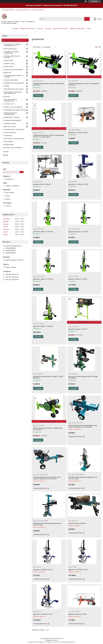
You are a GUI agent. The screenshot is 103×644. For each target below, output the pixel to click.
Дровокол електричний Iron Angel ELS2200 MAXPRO (48, 377)
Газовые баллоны (10, 132)
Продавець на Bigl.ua (51, 640)
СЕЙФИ (7, 86)
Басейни (7, 97)
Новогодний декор (10, 49)
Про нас (40, 28)
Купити (39, 96)
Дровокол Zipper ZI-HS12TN (78, 232)
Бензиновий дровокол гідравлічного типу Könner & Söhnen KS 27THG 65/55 (83, 426)
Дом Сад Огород (10, 126)
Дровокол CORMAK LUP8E (78, 184)
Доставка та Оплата (60, 28)
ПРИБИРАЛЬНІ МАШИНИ (12, 120)
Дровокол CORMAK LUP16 (78, 570)
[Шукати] (87, 19)
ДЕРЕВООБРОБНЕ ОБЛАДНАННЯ (11, 114)
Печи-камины (9, 142)
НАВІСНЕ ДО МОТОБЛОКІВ (13, 70)
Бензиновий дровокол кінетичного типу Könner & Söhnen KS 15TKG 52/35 (47, 478)
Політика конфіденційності (68, 642)
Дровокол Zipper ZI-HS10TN (43, 232)
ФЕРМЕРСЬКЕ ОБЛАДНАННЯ (14, 83)
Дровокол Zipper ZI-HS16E (78, 279)
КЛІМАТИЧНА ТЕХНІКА (12, 117)
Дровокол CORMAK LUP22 (43, 614)
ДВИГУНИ (8, 73)
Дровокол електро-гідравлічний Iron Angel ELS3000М (83, 377)
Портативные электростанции (14, 139)
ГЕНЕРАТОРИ (9, 67)
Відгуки (6, 155)
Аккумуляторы (9, 145)
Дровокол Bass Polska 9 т (78, 523)
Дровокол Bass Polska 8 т (42, 184)
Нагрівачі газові (9, 64)
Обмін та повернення (77, 28)
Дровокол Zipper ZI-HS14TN (43, 279)
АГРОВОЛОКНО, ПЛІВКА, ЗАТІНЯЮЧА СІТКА (13, 45)
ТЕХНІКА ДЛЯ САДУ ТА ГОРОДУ (12, 57)
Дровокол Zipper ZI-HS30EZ (43, 326)
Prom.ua (61, 638)
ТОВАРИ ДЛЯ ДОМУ (11, 80)
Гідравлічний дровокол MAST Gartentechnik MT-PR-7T (84, 84)
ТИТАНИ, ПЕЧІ (9, 104)
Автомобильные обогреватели (14, 129)
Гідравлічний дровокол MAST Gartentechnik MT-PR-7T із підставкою (48, 136)
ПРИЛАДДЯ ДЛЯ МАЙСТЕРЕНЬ (15, 110)
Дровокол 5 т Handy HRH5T (78, 133)
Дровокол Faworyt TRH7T (78, 614)
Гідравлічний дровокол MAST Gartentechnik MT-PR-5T (48, 84)
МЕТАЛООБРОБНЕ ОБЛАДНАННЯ (11, 100)
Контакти (48, 28)
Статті (89, 28)
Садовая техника (10, 123)
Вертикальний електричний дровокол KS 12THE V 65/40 (83, 478)
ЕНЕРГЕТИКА (9, 61)
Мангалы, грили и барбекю (13, 148)
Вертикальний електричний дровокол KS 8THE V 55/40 (47, 524)
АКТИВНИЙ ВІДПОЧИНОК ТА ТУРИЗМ (14, 76)
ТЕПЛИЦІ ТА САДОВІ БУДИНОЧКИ (11, 52)
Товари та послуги (27, 28)
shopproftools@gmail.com (13, 246)
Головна (15, 28)
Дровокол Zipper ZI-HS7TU (78, 329)
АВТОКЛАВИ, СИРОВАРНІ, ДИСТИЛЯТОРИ (13, 93)
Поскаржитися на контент (52, 642)
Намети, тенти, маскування (13, 107)
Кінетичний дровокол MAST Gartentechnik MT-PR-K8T (48, 429)
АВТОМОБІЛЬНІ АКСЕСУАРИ (14, 89)
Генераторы (8, 135)
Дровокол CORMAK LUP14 (43, 570)
